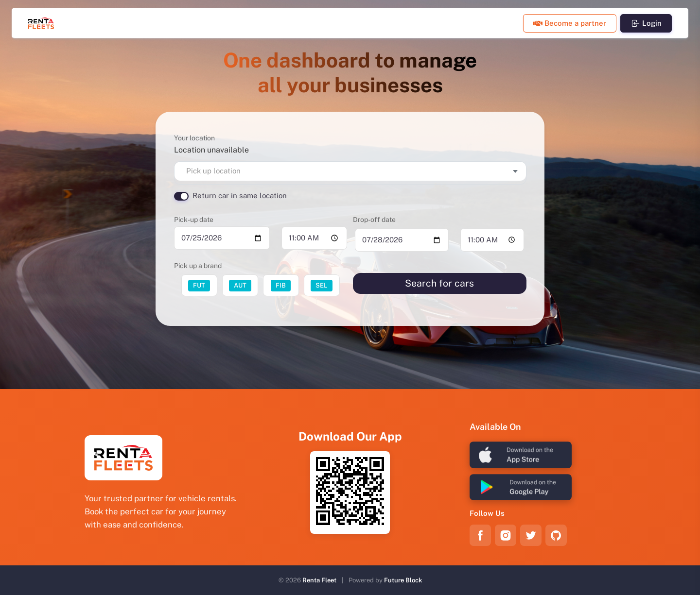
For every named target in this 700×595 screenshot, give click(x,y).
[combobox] (350, 171)
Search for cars (439, 283)
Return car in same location (240, 195)
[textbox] (350, 171)
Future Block (403, 580)
